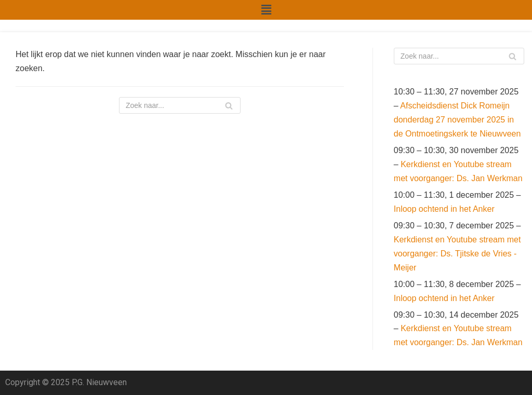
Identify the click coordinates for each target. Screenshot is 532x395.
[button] (266, 10)
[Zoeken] (180, 105)
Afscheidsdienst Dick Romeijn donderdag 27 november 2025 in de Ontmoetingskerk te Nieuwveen (457, 120)
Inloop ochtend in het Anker (444, 209)
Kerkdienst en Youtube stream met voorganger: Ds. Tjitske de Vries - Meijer (457, 254)
